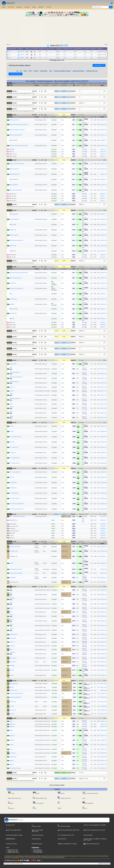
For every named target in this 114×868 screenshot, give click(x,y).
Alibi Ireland (13, 662)
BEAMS (34, 7)
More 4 (11, 416)
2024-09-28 (103, 730)
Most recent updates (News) (13, 830)
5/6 (75, 91)
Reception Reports (36, 839)
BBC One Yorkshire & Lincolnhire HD (19, 146)
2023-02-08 (103, 225)
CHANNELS (19, 7)
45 (42, 115)
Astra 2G (22, 55)
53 (42, 343)
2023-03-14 (103, 130)
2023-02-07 (103, 219)
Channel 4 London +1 (15, 372)
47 (42, 204)
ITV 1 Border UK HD (14, 463)
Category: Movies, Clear (13, 852)
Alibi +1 (11, 650)
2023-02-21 (103, 120)
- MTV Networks (103, 839)
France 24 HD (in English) (16, 573)
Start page (14, 820)
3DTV (30, 71)
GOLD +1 (12, 620)
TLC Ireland (12, 753)
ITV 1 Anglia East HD (15, 458)
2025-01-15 (103, 736)
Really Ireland (13, 757)
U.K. (45, 91)
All (17, 71)
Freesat (53, 283)
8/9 (75, 541)
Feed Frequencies (38, 850)
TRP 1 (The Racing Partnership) (17, 516)
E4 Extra (12, 391)
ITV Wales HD (13, 488)
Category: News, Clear (13, 851)
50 (42, 267)
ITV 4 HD (12, 442)
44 (42, 109)
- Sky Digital (96, 839)
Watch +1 (12, 629)
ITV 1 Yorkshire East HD (15, 437)
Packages (86, 839)
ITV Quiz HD (13, 453)
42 (42, 97)
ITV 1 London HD (14, 447)
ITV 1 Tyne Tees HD (14, 498)
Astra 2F (22, 58)
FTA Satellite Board (38, 852)
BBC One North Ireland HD (16, 288)
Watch (11, 608)
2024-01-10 (103, 149)
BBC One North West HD (16, 135)
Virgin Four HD (13, 690)
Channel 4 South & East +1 (16, 377)
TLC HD (11, 745)
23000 (72, 115)
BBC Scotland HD (14, 185)
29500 (72, 541)
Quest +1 (12, 764)
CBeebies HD (13, 230)
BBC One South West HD (16, 190)
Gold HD (12, 714)
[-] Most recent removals (78, 71)
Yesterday (12, 598)
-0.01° (65, 52)
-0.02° (65, 58)
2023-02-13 (103, 169)
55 (42, 354)
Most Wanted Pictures (37, 844)
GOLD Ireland (13, 658)
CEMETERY (41, 7)
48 (42, 210)
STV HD (11, 426)
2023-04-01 (103, 524)
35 (42, 718)
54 (42, 349)
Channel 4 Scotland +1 (15, 398)
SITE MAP (49, 7)
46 (42, 160)
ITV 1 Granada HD (14, 493)
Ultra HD (36, 71)
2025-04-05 (103, 520)
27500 (72, 423)
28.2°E (63, 45)
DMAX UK (12, 726)
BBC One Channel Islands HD (17, 164)
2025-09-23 (103, 740)
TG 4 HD (12, 706)
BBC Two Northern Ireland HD (17, 130)
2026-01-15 (103, 761)
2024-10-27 (103, 369)
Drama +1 (12, 642)
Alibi (11, 612)
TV (21, 71)
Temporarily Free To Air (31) (66, 835)
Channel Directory (62, 839)
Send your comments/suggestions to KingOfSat (95, 825)
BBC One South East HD (15, 278)
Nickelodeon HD (14, 684)
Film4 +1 (12, 407)
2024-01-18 (103, 255)
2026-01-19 (103, 745)
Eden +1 (12, 624)
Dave (11, 603)
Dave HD (12, 670)
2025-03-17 (103, 273)
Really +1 (12, 761)
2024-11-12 (103, 374)
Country (37, 85)
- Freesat (88, 840)
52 (42, 337)
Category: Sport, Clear (13, 850)
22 (42, 587)
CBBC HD (12, 304)
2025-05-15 (103, 670)
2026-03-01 (103, 426)
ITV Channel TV (13, 483)
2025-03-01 (103, 590)
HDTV (25, 71)
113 (42, 468)
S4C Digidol (12, 578)
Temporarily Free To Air (92, 71)
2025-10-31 (103, 516)
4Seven (11, 394)
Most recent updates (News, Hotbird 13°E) (68, 830)
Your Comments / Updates (58, 785)
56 (42, 360)
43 (42, 103)
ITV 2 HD (12, 477)
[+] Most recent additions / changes (62, 71)
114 (42, 423)
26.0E (105, 45)
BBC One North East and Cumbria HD (19, 124)
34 (42, 681)
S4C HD (11, 563)
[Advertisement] (57, 30)
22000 (72, 91)
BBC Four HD (13, 246)
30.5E (9, 45)
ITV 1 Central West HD (15, 472)
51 (42, 331)
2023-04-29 (103, 690)
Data (51, 71)
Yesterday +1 (13, 652)
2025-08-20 (103, 710)
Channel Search (88, 835)
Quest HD (12, 736)
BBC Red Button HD (14, 174)
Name (11, 85)
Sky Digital (54, 120)
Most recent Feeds (38, 851)
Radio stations (44, 71)
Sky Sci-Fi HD (13, 710)
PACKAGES (27, 7)
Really (11, 721)
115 (42, 514)
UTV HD (12, 431)
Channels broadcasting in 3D (91, 844)
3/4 (75, 115)
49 (42, 261)
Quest (11, 730)
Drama (11, 615)
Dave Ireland (13, 638)
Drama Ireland (13, 634)
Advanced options (99, 65)
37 (42, 779)
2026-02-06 (103, 757)
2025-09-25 (103, 753)
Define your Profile (36, 826)
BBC (52, 282)
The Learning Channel (15, 768)
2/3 (75, 331)
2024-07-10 (103, 721)
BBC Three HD (13, 299)
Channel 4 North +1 (14, 382)
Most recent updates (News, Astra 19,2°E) (94, 830)
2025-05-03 (103, 472)
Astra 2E (22, 52)
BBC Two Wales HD (14, 219)
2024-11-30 (103, 364)
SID (74, 85)
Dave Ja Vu (12, 646)
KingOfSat (105, 864)
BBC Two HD (13, 283)
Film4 (11, 412)
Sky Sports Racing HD (15, 547)
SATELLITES (11, 7)
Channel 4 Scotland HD (15, 697)
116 (42, 541)
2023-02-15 (103, 179)
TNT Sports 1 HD (14, 551)
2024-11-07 (103, 687)
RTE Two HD (13, 702)
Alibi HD (12, 675)
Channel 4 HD (13, 364)
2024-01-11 (103, 194)
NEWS (4, 7)
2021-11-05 (103, 684)
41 (42, 91)
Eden (11, 589)
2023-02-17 (103, 164)
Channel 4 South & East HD (16, 693)
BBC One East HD (14, 235)
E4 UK (11, 404)
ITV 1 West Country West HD (17, 504)
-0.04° (65, 55)
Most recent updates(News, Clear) (37, 831)
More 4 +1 (12, 387)
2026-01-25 (103, 768)
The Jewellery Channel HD (16, 569)
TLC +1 (11, 749)
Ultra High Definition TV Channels (67, 844)
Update (102, 85)
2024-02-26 (103, 706)
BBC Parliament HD (14, 120)
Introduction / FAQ (10, 825)
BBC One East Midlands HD (16, 240)
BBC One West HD (14, 169)
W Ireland (12, 666)
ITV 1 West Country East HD (16, 509)
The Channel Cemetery (11, 844)
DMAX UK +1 (13, 724)
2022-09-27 (103, 693)
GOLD (11, 593)
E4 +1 (11, 368)
